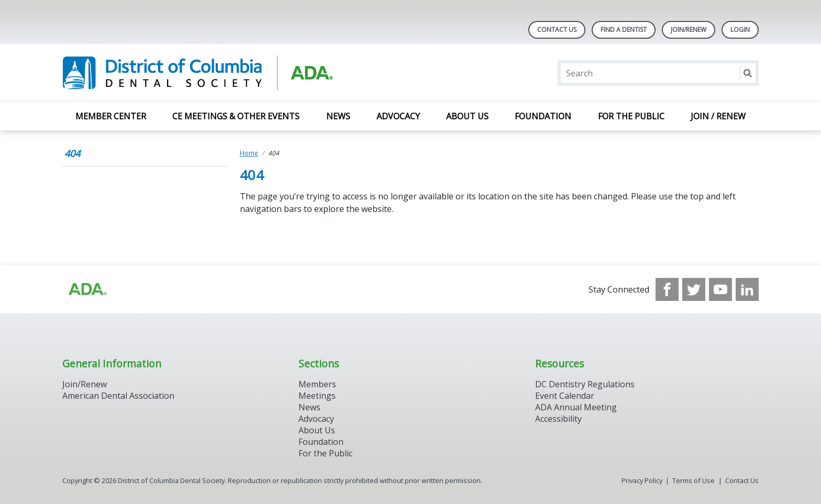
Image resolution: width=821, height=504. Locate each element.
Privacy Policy (642, 480)
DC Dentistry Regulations (585, 384)
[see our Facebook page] (667, 289)
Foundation (543, 116)
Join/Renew (689, 30)
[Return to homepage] (198, 73)
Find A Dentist (624, 30)
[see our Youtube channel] (720, 289)
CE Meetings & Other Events (236, 116)
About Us (467, 116)
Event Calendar (565, 396)
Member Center (111, 116)
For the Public (631, 116)
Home (249, 153)
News (338, 116)
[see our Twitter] (694, 289)
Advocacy (398, 116)
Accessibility (558, 419)
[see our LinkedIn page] (747, 289)
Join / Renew (718, 116)
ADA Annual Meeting (576, 407)
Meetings (317, 396)
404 (72, 153)
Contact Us (557, 30)
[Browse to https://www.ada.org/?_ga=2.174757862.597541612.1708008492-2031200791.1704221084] (87, 289)
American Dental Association (118, 396)
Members (317, 384)
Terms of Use (694, 480)
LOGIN (740, 30)
